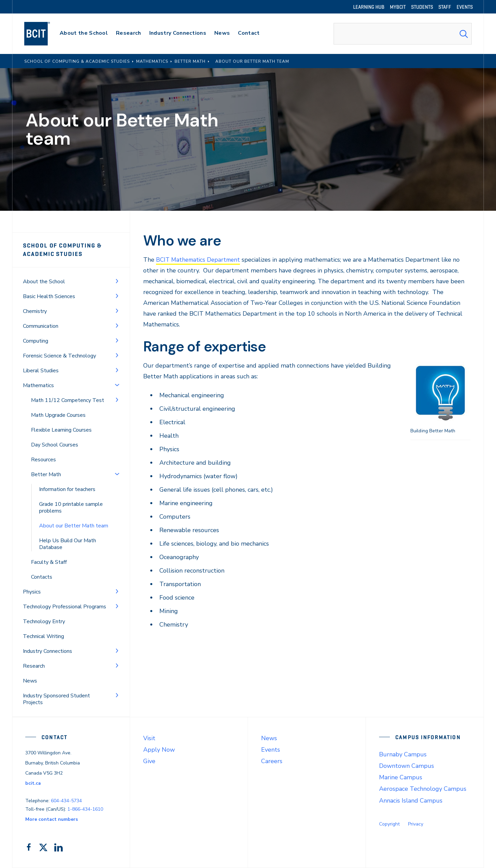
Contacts (42, 577)
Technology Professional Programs (65, 607)
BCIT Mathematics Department (200, 260)
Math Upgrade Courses (58, 415)
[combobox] (403, 34)
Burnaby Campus (403, 754)
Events (271, 750)
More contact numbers (52, 819)
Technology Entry (44, 621)
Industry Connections (48, 651)
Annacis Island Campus (411, 801)
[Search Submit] (464, 34)
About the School (44, 282)
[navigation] (44, 34)
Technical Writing (43, 636)
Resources (43, 460)
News (30, 681)
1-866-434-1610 (85, 809)
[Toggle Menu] (117, 281)
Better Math (46, 474)
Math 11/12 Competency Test (68, 400)
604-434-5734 (66, 801)
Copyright (389, 824)
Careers (272, 761)
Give (149, 761)
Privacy (416, 824)
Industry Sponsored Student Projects (56, 699)
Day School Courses (55, 445)
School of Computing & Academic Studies (63, 250)
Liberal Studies (41, 371)
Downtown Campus (407, 766)
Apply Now (159, 750)
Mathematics (38, 385)
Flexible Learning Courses (61, 430)
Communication (41, 326)
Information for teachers (67, 489)
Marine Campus (401, 777)
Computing (36, 341)
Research (34, 666)
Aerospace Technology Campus (423, 789)
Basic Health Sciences (49, 296)
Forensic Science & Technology (59, 356)
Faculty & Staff (49, 562)
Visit (149, 738)
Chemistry (35, 311)
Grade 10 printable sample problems (71, 508)
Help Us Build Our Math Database (68, 544)
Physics (32, 592)
